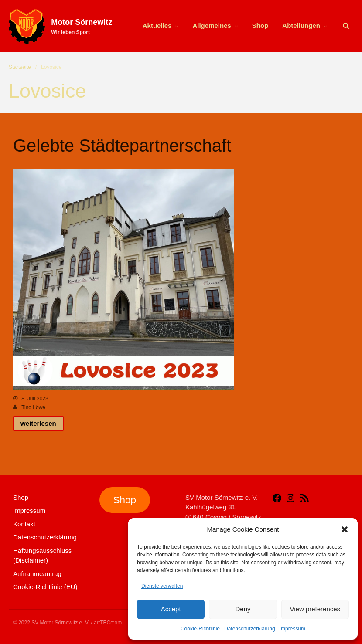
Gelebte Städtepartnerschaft (122, 146)
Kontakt (24, 524)
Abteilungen (301, 25)
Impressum (292, 629)
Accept (171, 609)
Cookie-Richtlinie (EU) (45, 587)
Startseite (20, 67)
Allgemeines (212, 25)
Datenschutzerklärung (250, 629)
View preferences (315, 609)
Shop (260, 25)
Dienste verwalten (162, 586)
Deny (243, 609)
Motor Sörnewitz (82, 22)
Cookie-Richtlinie (200, 629)
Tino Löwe (33, 407)
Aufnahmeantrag (37, 574)
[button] (345, 529)
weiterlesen (38, 423)
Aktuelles (157, 25)
